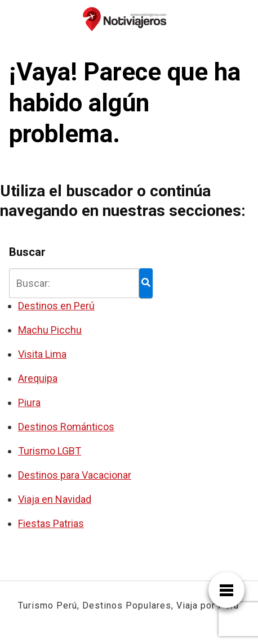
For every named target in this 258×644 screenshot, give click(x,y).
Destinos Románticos (66, 427)
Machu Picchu (50, 330)
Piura (29, 402)
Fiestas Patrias (51, 523)
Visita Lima (42, 354)
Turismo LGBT (50, 451)
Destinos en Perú (56, 306)
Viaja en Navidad (55, 499)
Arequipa (38, 378)
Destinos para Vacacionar (75, 475)
